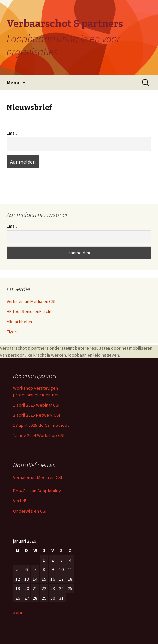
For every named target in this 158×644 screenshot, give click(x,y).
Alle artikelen (19, 322)
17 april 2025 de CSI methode (41, 425)
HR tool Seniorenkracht (29, 311)
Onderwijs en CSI (30, 511)
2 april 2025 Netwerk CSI (37, 415)
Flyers (13, 332)
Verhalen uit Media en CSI (31, 301)
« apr (18, 613)
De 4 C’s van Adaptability (37, 491)
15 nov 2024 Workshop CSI (39, 435)
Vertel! (20, 501)
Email (12, 133)
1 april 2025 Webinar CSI (36, 405)
